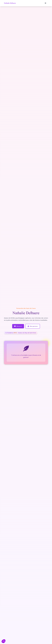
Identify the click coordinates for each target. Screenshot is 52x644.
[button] (45, 3)
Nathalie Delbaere (10, 3)
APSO (15, 333)
